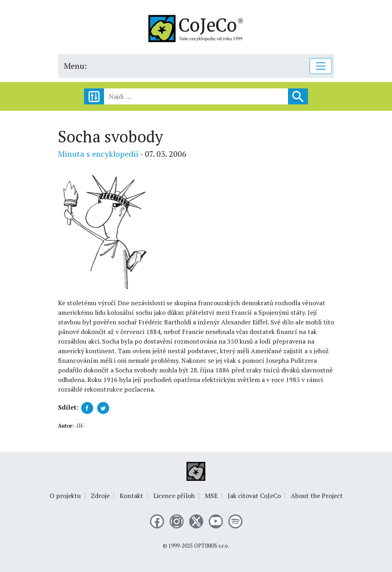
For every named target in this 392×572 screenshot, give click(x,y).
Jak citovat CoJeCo (254, 496)
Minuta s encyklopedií (98, 154)
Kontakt (131, 496)
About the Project (317, 496)
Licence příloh (174, 496)
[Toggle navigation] (321, 66)
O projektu (65, 496)
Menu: (75, 66)
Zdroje (100, 496)
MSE (211, 496)
